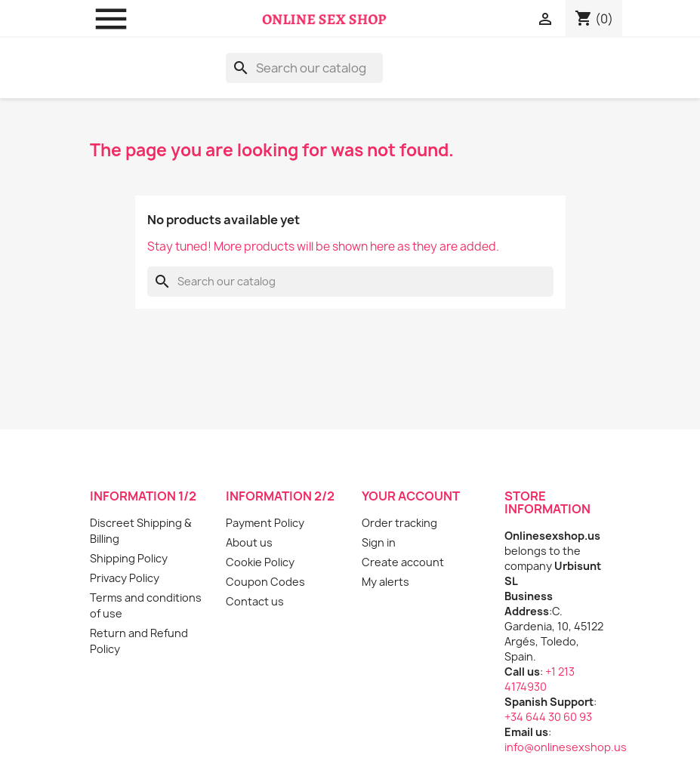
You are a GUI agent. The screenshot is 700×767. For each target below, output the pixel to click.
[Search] (304, 68)
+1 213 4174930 (540, 679)
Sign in (379, 542)
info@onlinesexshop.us (566, 747)
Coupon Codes (265, 582)
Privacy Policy (125, 578)
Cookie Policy (260, 562)
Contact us (255, 601)
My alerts (385, 582)
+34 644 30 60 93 (548, 717)
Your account (411, 496)
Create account (403, 562)
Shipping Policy (129, 558)
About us (249, 542)
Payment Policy (265, 523)
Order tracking (399, 523)
